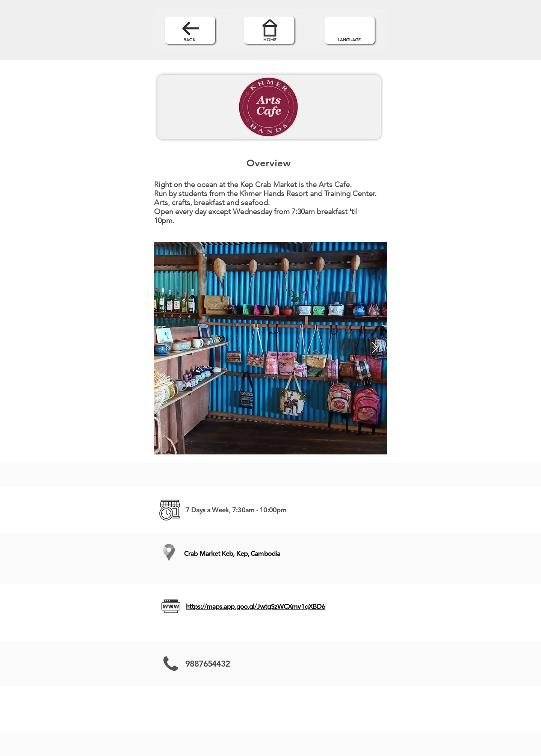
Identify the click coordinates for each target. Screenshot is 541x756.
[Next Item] (375, 348)
